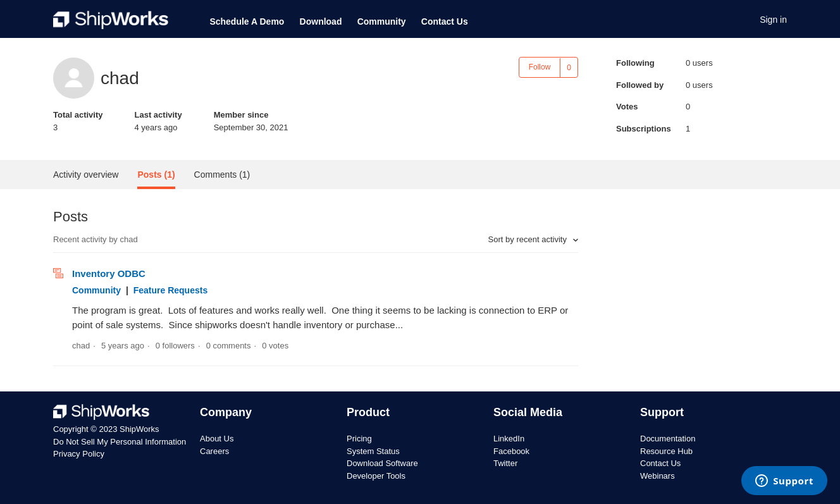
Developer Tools (376, 476)
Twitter (505, 463)
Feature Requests (170, 290)
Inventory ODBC (109, 274)
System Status (373, 451)
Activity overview (86, 175)
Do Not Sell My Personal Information (120, 442)
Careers (214, 451)
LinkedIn (509, 439)
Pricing (359, 439)
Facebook (511, 451)
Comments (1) (222, 175)
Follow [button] (540, 67)
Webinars (658, 476)
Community (382, 22)
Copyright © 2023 (86, 429)
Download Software (382, 463)
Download (321, 22)
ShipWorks (139, 429)
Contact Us (445, 22)
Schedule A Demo (247, 22)
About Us (217, 439)
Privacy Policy (79, 454)
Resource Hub (666, 451)
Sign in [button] (773, 20)
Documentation (668, 439)
